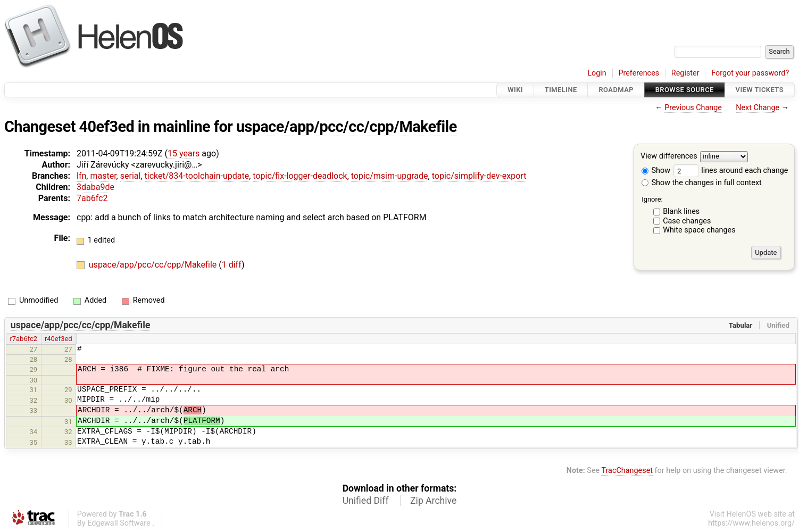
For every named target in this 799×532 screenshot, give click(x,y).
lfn (81, 176)
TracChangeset (627, 471)
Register (685, 73)
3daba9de (95, 187)
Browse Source (685, 90)
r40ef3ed (59, 339)
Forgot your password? (750, 73)
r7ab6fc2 (23, 339)
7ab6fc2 (92, 198)
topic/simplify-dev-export (479, 176)
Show (656, 171)
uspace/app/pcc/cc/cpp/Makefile (347, 127)
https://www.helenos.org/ (751, 523)
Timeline (561, 90)
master (103, 176)
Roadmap (616, 90)
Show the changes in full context (702, 183)
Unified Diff (366, 501)
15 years (184, 153)
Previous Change (693, 108)
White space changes (699, 230)
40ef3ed (107, 127)
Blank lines (681, 211)
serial (131, 176)
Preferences (639, 73)
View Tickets (760, 90)
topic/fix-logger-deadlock (300, 176)
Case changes (687, 221)
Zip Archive (433, 501)
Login (597, 73)
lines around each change (731, 171)
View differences (669, 157)
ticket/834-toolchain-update (197, 176)
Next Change (758, 108)
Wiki (515, 90)
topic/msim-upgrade (390, 176)
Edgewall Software (119, 523)
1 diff (232, 265)
